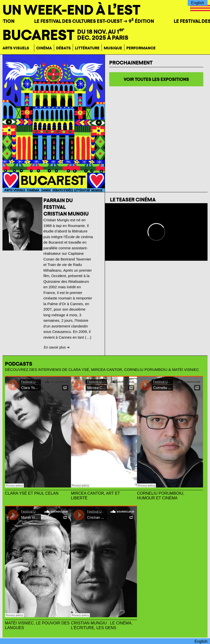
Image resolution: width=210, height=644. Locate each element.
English (198, 3)
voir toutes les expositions (156, 79)
